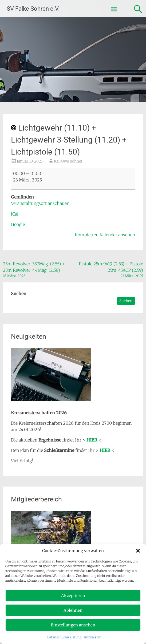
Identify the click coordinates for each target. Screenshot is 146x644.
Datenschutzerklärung (64, 637)
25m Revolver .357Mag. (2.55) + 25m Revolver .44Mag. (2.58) (37, 270)
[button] (138, 551)
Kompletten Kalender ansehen (105, 235)
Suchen (19, 294)
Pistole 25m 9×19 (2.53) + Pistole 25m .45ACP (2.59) (109, 270)
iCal (15, 214)
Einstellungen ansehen (73, 625)
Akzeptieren (73, 596)
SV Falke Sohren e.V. (33, 9)
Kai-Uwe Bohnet (68, 161)
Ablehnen (73, 610)
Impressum (93, 637)
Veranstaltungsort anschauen (40, 203)
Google (18, 224)
